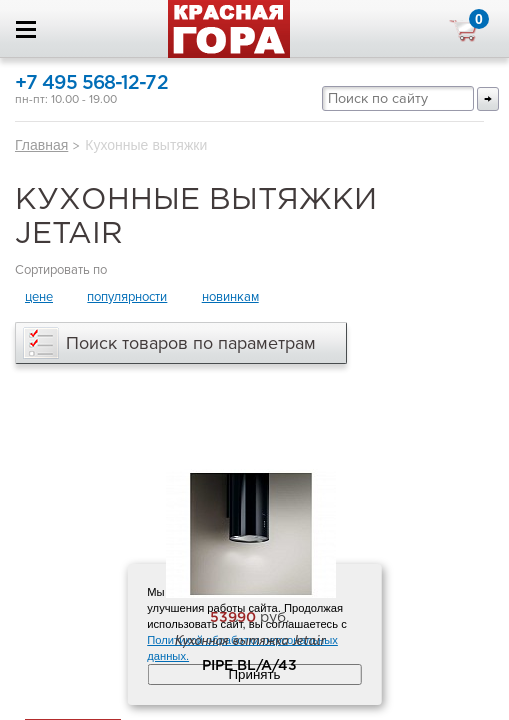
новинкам (230, 297)
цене (39, 297)
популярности (127, 297)
